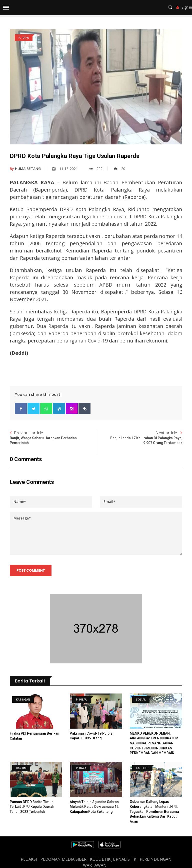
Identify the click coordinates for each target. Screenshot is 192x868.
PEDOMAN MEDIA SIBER (63, 859)
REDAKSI (29, 859)
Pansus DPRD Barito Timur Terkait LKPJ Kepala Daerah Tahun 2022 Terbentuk (32, 807)
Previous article (53, 438)
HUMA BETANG (25, 169)
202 (96, 169)
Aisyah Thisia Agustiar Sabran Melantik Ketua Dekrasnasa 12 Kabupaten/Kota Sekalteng (94, 807)
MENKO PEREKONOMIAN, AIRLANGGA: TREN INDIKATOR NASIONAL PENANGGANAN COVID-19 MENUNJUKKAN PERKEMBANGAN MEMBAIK (154, 743)
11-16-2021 (65, 169)
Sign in (184, 7)
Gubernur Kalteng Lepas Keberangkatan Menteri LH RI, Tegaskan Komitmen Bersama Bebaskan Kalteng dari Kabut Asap (154, 811)
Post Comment (31, 570)
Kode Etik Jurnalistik (113, 859)
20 (120, 169)
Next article (139, 438)
